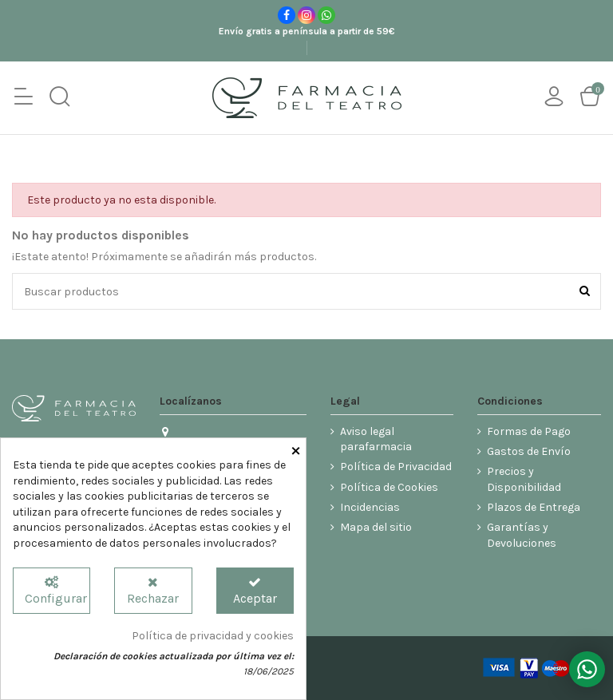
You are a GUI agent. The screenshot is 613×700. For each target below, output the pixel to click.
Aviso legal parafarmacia (376, 439)
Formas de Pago (529, 431)
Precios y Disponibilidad (524, 479)
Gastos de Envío (529, 451)
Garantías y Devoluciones (522, 535)
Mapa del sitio (376, 527)
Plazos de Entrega (534, 507)
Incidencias (370, 507)
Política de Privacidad (396, 467)
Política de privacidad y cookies (213, 636)
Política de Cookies (389, 487)
